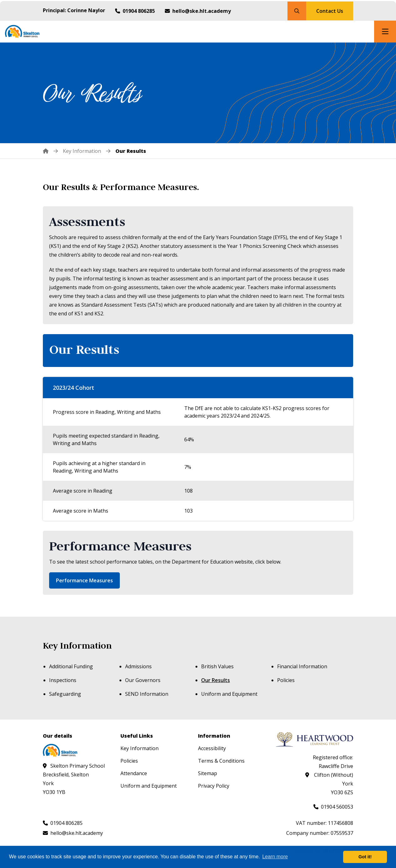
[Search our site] (297, 11)
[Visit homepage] (26, 32)
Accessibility (212, 748)
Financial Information (302, 666)
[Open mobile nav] (385, 32)
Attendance (134, 773)
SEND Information (147, 694)
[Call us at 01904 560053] (333, 807)
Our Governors (143, 680)
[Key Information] (82, 151)
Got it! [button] (365, 857)
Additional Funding (71, 666)
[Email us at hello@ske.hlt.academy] (198, 11)
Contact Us (330, 11)
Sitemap (208, 773)
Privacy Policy (214, 786)
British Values (217, 666)
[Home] (50, 151)
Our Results (216, 680)
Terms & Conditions (221, 761)
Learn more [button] (275, 857)
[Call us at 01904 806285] (135, 11)
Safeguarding (65, 694)
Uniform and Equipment (229, 694)
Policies (286, 680)
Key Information (77, 646)
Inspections (63, 680)
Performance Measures (84, 580)
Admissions (138, 666)
